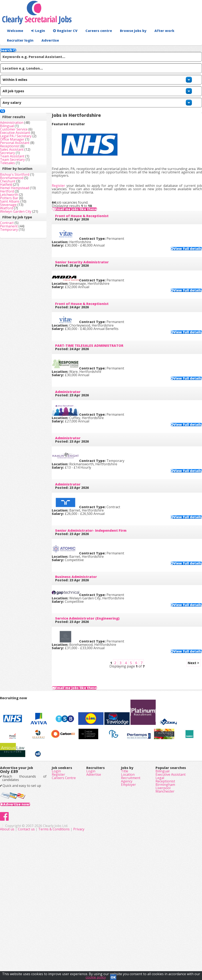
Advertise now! (23, 919)
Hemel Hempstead (21, 255)
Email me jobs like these (88, 186)
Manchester (165, 909)
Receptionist (17, 174)
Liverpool (163, 903)
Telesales (14, 203)
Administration (18, 115)
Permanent (16, 336)
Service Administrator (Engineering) (94, 649)
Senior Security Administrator (89, 251)
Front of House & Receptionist (89, 202)
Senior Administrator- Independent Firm (98, 550)
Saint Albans (17, 284)
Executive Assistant (22, 132)
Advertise (188, 48)
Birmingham (165, 897)
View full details (179, 234)
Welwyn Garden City (22, 302)
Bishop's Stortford (21, 226)
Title (125, 874)
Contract (14, 330)
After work (153, 39)
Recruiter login (183, 39)
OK (113, 976)
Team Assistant (19, 191)
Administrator (75, 401)
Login (36, 39)
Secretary (14, 185)
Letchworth (16, 273)
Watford (13, 296)
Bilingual (14, 121)
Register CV (61, 39)
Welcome (14, 39)
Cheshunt (14, 243)
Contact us (86, 957)
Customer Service (21, 127)
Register (65, 144)
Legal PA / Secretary (23, 144)
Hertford (14, 267)
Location (128, 880)
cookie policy (96, 976)
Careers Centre (64, 886)
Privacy (138, 957)
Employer (128, 897)
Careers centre (92, 39)
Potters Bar (16, 278)
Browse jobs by (124, 39)
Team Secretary (19, 197)
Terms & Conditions (113, 957)
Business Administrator (83, 600)
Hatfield (13, 249)
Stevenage (15, 290)
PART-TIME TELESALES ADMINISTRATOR (96, 351)
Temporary (16, 342)
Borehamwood (18, 237)
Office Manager (19, 156)
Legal (160, 886)
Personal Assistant (21, 162)
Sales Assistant (19, 179)
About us (66, 957)
